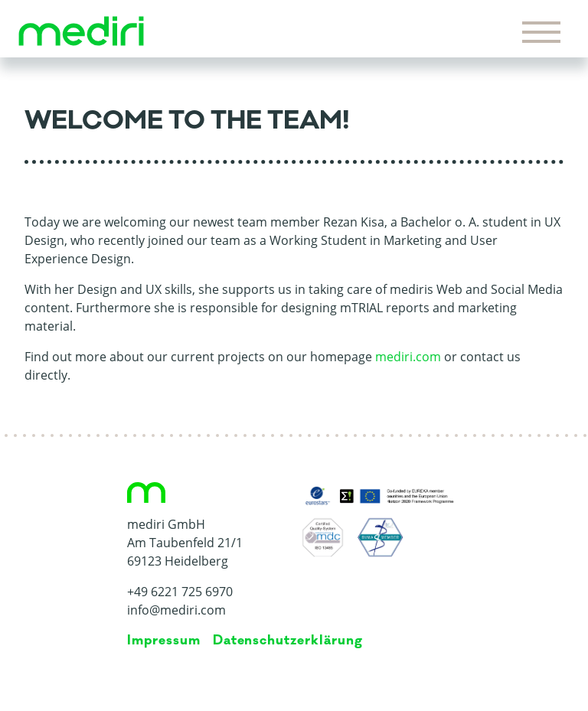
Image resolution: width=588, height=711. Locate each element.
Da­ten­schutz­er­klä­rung (288, 641)
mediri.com (408, 357)
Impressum (164, 641)
